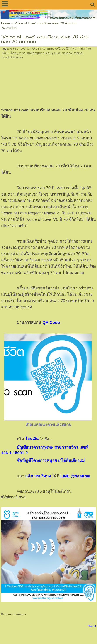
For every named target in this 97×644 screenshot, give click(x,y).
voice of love (17, 49)
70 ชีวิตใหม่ (69, 49)
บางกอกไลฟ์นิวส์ (72, 53)
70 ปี (57, 49)
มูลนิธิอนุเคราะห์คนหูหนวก (44, 53)
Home (5, 23)
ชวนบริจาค (34, 49)
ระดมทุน (48, 49)
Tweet (92, 626)
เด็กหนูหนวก (18, 53)
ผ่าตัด (81, 49)
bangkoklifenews (12, 57)
